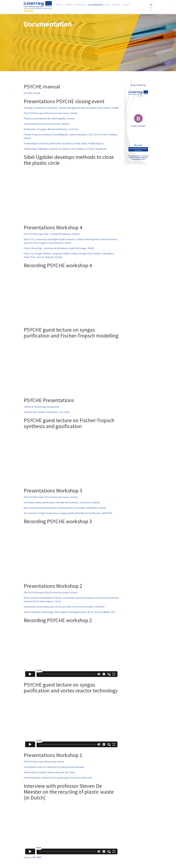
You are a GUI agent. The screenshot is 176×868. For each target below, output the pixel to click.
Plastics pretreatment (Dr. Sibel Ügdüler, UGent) (49, 118)
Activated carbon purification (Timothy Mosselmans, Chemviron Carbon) (62, 502)
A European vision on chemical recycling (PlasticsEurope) (54, 767)
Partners (69, 4)
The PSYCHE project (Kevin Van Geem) (44, 762)
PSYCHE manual (32, 93)
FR (151, 10)
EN (151, 4)
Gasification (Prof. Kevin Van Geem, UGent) (46, 124)
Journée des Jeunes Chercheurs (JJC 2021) (47, 412)
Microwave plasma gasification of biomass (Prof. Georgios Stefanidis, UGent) (65, 508)
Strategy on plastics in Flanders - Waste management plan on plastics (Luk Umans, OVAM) (71, 108)
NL (151, 7)
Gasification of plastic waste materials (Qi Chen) (49, 772)
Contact (126, 4)
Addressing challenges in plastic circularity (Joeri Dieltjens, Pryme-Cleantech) (65, 149)
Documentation (96, 4)
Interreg (116, 4)
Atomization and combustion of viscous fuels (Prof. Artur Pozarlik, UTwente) (64, 607)
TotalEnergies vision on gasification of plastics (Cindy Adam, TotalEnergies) (64, 143)
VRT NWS (37, 857)
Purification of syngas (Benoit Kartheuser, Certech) (51, 129)
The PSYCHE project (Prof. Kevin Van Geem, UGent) (51, 113)
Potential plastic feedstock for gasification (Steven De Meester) (58, 778)
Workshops (81, 4)
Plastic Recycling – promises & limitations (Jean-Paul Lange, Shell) (59, 248)
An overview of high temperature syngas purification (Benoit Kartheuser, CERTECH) (68, 513)
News (107, 4)
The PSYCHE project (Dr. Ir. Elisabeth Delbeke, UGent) (52, 234)
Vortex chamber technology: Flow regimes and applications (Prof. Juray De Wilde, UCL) (70, 612)
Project (59, 4)
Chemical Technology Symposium (42, 407)
